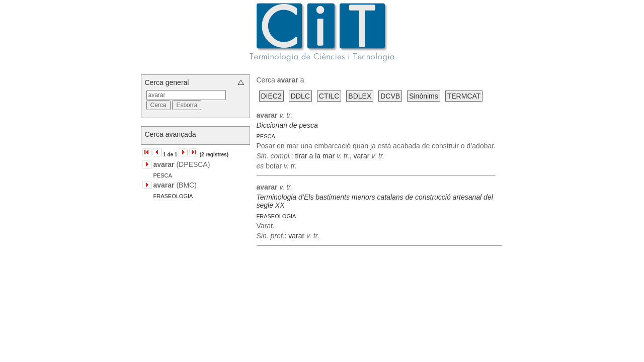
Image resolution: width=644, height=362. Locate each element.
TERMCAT (464, 96)
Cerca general (167, 82)
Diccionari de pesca (287, 125)
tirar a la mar (315, 156)
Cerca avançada (171, 134)
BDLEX (360, 96)
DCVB (390, 96)
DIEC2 (271, 96)
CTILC (329, 96)
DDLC (300, 96)
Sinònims (424, 96)
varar (361, 156)
